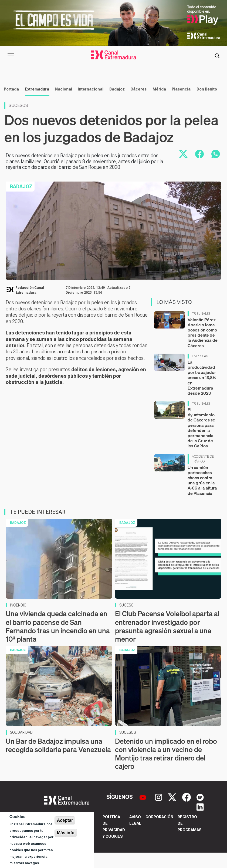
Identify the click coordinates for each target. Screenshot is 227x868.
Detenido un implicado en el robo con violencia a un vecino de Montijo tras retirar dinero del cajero (166, 769)
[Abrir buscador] (217, 55)
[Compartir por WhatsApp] (216, 169)
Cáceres (137, 105)
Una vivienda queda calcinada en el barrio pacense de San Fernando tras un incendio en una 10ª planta (58, 642)
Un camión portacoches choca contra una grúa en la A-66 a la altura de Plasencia (202, 495)
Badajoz (115, 105)
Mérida (158, 105)
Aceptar (65, 820)
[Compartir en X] (183, 169)
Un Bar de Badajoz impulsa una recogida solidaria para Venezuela (58, 761)
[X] (173, 812)
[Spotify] (200, 812)
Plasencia (180, 105)
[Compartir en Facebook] (199, 169)
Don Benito (205, 105)
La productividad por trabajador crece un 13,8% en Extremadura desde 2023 (202, 393)
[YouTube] (143, 812)
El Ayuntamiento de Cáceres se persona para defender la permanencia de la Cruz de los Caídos (201, 443)
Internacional (89, 105)
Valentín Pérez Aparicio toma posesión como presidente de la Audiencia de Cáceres (203, 348)
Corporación (159, 832)
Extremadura (35, 105)
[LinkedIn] (200, 822)
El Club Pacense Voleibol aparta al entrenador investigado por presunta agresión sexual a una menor (167, 642)
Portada (10, 105)
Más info (66, 833)
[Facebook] (187, 812)
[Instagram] (159, 812)
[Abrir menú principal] (11, 55)
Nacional (62, 105)
